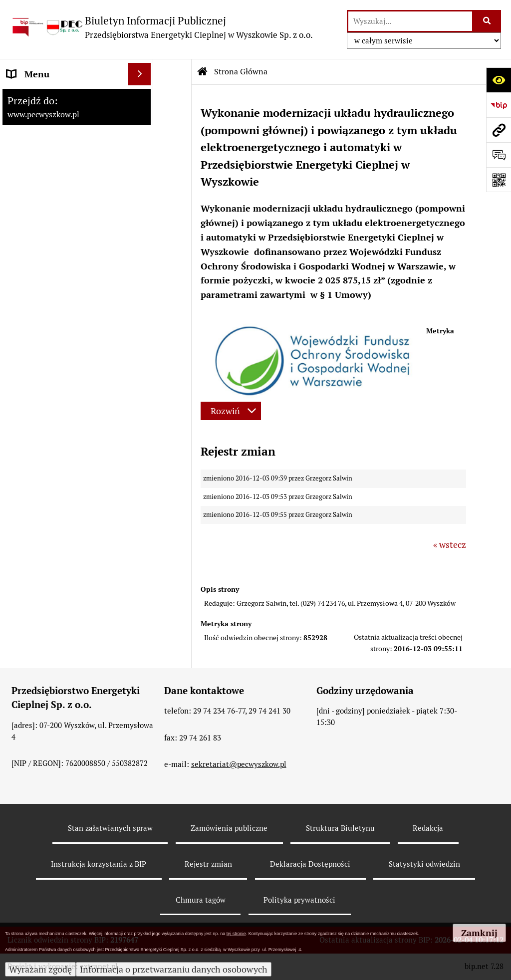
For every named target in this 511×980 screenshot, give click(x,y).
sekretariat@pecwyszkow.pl (239, 764)
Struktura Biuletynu (340, 828)
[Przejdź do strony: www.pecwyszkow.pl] (499, 130)
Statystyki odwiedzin (424, 864)
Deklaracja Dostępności (310, 864)
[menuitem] (77, 125)
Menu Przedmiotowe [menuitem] (48, 154)
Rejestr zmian (208, 864)
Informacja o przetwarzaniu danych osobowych (174, 969)
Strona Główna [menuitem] (37, 97)
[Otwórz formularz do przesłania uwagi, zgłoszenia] (499, 155)
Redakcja (428, 828)
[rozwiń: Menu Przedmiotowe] (142, 154)
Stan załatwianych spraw (110, 828)
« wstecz (450, 545)
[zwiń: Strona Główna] (142, 97)
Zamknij (479, 933)
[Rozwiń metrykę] (231, 411)
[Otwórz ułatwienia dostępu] (499, 80)
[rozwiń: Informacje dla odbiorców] (142, 177)
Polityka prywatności (299, 900)
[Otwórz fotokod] (499, 180)
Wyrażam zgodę (40, 969)
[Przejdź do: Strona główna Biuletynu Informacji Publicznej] (203, 72)
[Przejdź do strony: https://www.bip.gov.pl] (499, 105)
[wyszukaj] (410, 21)
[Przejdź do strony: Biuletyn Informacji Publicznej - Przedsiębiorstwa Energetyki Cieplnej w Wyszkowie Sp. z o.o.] (161, 27)
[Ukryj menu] (139, 74)
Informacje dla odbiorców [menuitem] (57, 176)
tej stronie (236, 934)
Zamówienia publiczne (229, 828)
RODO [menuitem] (19, 199)
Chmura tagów (201, 900)
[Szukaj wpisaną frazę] (487, 21)
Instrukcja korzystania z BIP (99, 864)
